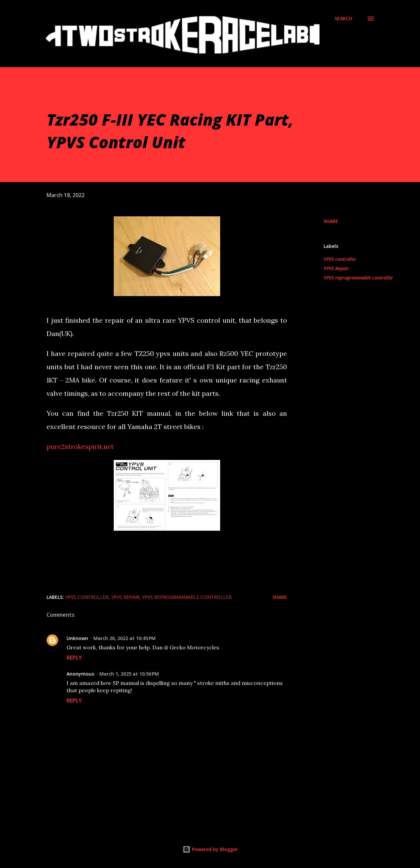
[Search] (343, 19)
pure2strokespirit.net (80, 446)
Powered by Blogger (210, 849)
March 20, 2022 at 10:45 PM (125, 638)
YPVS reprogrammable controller (358, 278)
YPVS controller (340, 259)
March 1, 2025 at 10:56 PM (129, 674)
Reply (74, 658)
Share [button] (331, 221)
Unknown (77, 638)
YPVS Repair (336, 268)
